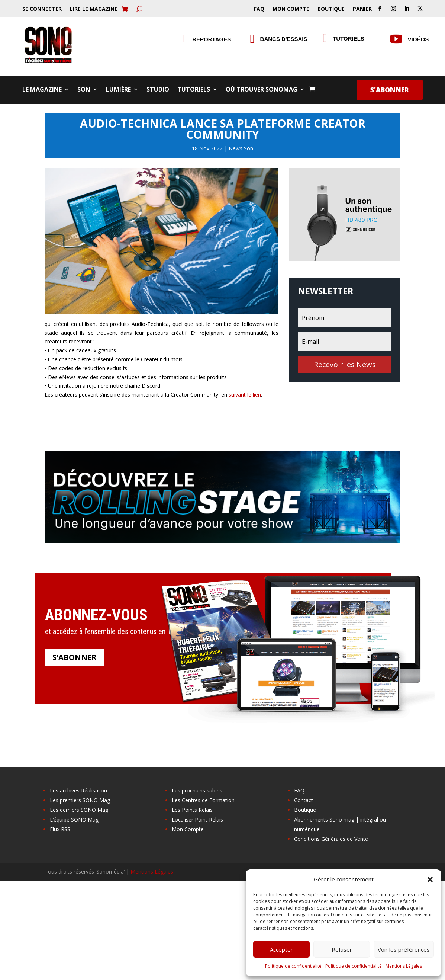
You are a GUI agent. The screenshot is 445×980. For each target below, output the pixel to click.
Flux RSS (60, 829)
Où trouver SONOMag (262, 90)
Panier (362, 9)
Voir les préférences (404, 949)
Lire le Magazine (94, 9)
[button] (430, 880)
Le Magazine (42, 90)
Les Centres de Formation (203, 800)
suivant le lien (245, 395)
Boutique (331, 9)
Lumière (118, 90)
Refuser (342, 949)
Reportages (212, 39)
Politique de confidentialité (293, 966)
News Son (241, 148)
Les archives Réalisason (78, 790)
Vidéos (418, 39)
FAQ (259, 9)
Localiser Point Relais (197, 819)
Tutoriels (194, 90)
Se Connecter (42, 9)
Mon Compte (291, 9)
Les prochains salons (197, 790)
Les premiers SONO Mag (80, 800)
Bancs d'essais (284, 39)
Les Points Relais (192, 810)
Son (84, 90)
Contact (304, 800)
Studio (158, 90)
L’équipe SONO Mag (74, 819)
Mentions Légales (404, 966)
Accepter (281, 949)
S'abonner (390, 90)
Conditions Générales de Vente (331, 839)
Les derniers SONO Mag (79, 810)
